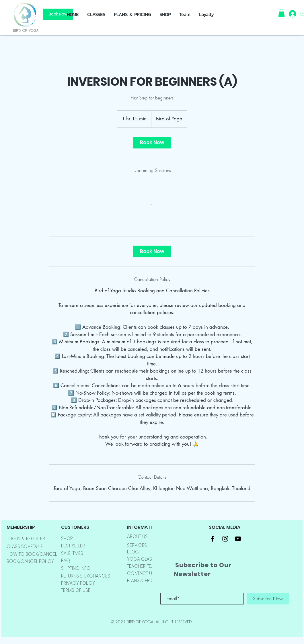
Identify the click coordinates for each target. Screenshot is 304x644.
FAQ (66, 560)
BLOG (133, 552)
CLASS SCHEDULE (25, 546)
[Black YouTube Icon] (238, 539)
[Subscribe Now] (268, 599)
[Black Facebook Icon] (213, 539)
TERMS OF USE (76, 590)
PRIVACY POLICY (78, 583)
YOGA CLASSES (143, 559)
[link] (152, 143)
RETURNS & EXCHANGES (86, 576)
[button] (165, 14)
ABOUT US (137, 536)
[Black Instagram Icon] (225, 539)
